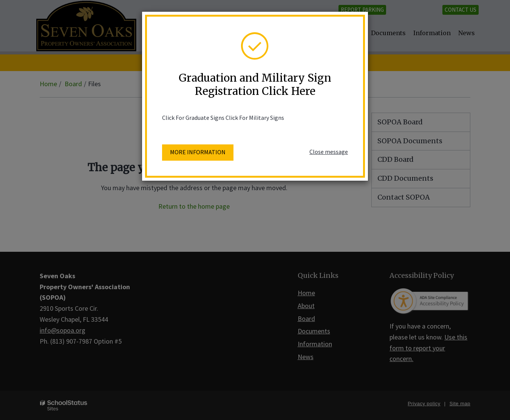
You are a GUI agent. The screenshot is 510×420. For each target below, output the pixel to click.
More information (198, 152)
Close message (329, 152)
